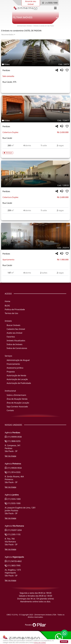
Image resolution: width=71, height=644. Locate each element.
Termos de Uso (11, 313)
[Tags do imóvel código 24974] (35, 64)
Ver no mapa (10, 456)
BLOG (7, 306)
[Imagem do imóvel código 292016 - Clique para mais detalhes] (35, 236)
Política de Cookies (40, 643)
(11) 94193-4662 (13, 561)
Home (8, 301)
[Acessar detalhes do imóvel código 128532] (35, 215)
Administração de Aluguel (18, 360)
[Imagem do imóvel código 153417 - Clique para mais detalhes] (35, 109)
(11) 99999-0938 (13, 437)
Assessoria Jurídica (15, 368)
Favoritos (11, 337)
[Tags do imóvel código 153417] (35, 120)
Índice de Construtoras (17, 348)
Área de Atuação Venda (17, 399)
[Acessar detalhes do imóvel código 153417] (35, 151)
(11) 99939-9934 (13, 468)
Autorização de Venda (16, 375)
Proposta (11, 372)
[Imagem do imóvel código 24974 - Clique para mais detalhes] (35, 53)
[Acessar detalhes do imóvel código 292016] (35, 277)
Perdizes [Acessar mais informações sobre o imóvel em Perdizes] (6, 70)
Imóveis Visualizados (16, 341)
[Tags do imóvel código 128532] (35, 185)
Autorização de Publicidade (19, 383)
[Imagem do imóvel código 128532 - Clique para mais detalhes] (35, 174)
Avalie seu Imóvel (14, 333)
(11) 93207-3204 (13, 530)
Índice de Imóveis (15, 344)
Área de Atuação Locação (18, 403)
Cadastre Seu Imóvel (16, 329)
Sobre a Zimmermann (16, 395)
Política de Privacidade (15, 309)
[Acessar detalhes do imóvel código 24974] (35, 88)
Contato (10, 410)
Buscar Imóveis (13, 325)
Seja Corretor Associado (17, 407)
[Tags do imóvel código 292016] (35, 248)
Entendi (64, 641)
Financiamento (13, 364)
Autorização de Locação (17, 379)
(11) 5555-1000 (13, 499)
